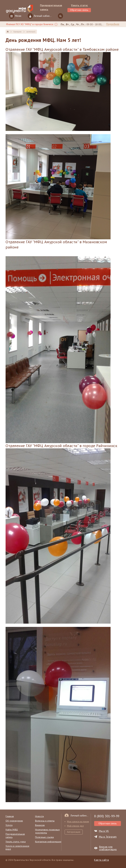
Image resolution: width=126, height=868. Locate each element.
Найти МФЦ (12, 830)
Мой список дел (75, 826)
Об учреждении (14, 821)
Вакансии (40, 825)
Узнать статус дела (16, 842)
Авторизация (74, 832)
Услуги (9, 825)
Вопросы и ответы (45, 821)
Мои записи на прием (78, 822)
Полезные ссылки (45, 837)
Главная (10, 816)
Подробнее (113, 24)
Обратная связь (79, 10)
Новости (40, 816)
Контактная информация (48, 842)
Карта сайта (102, 860)
